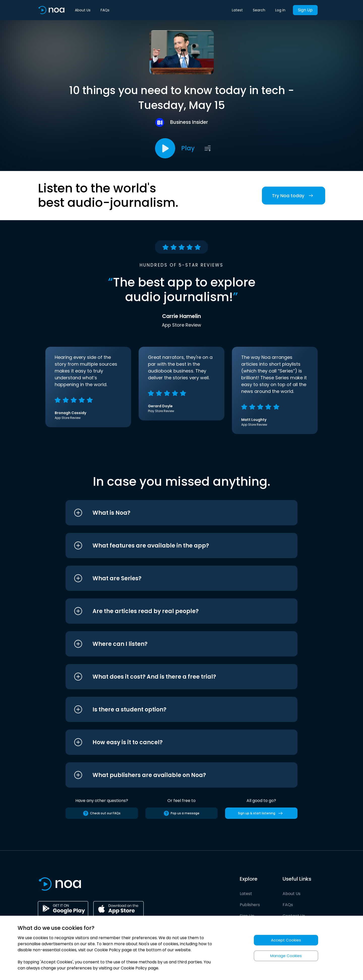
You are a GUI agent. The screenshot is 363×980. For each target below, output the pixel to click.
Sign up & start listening (261, 813)
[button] (172, 513)
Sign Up (305, 10)
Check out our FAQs (102, 813)
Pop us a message (181, 813)
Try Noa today (294, 196)
